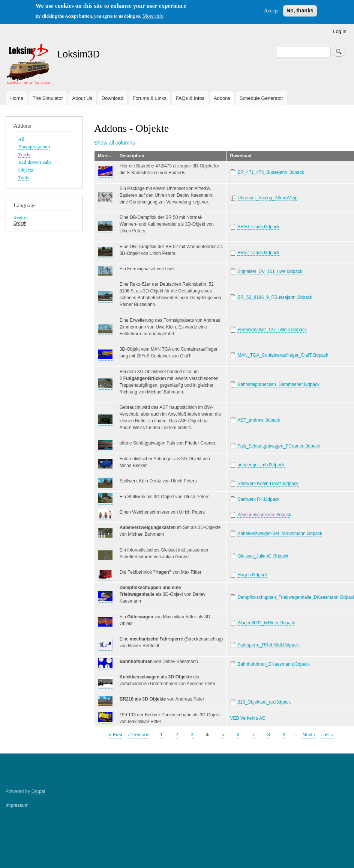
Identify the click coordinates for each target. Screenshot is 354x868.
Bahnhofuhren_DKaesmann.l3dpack (274, 664)
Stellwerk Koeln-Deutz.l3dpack (268, 484)
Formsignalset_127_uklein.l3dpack (272, 330)
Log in (340, 31)
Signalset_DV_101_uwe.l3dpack (270, 271)
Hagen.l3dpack (252, 575)
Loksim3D (79, 54)
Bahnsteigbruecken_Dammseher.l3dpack (278, 384)
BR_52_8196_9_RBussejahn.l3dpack (275, 297)
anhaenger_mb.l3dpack (261, 465)
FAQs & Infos (190, 98)
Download (112, 98)
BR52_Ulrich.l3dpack (258, 253)
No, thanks (300, 11)
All (21, 139)
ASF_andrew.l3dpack (259, 420)
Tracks (25, 155)
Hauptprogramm (34, 147)
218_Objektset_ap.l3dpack (264, 702)
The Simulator (48, 98)
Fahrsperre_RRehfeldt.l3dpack (268, 645)
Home (17, 98)
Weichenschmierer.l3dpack (264, 515)
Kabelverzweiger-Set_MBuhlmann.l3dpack (280, 533)
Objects (26, 170)
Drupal (38, 791)
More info (153, 16)
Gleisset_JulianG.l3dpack (263, 556)
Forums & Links (149, 98)
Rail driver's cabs (35, 162)
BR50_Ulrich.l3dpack (258, 227)
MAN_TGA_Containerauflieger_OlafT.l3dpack (283, 355)
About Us (82, 98)
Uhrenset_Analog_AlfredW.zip (267, 198)
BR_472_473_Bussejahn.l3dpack (271, 172)
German (21, 217)
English (20, 223)
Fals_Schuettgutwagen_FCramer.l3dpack (279, 446)
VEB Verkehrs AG (248, 718)
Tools (24, 178)
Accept (271, 11)
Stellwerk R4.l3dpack (258, 499)
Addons (222, 98)
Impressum (17, 805)
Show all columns (115, 143)
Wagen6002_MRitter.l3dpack (266, 623)
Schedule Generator (261, 98)
